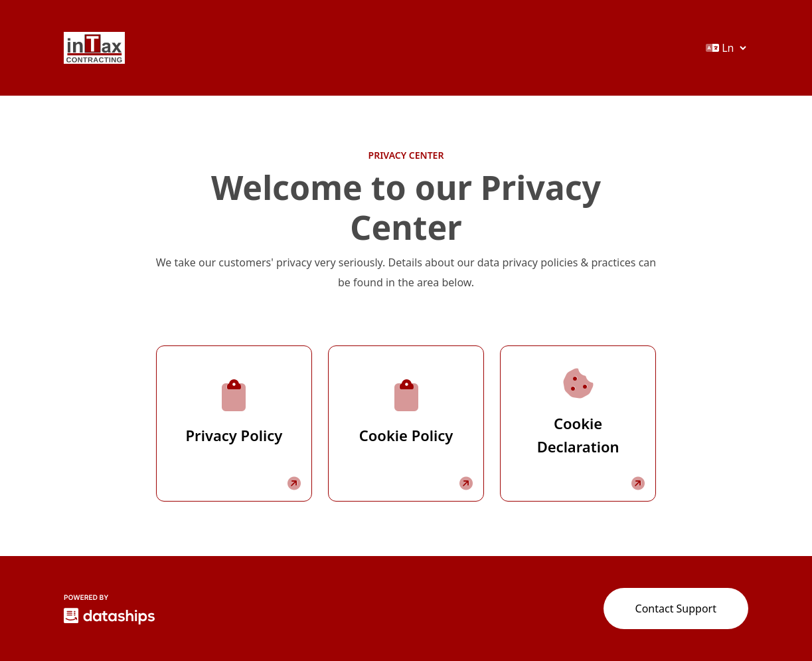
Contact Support (676, 609)
